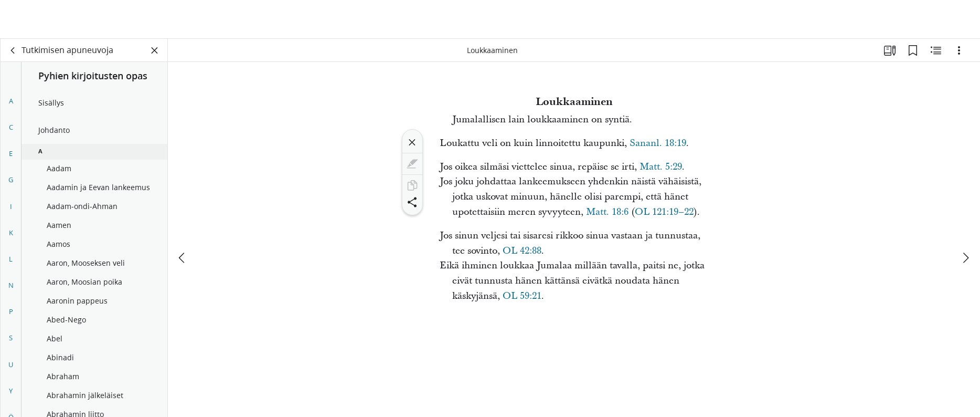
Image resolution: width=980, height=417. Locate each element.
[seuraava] (965, 219)
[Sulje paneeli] (155, 50)
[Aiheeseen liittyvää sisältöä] (936, 50)
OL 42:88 (522, 251)
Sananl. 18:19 (658, 143)
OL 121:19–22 (664, 212)
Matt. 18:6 (607, 212)
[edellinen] (183, 219)
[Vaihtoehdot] (959, 50)
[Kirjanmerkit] (913, 50)
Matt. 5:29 (661, 167)
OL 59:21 (522, 296)
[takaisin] (13, 50)
